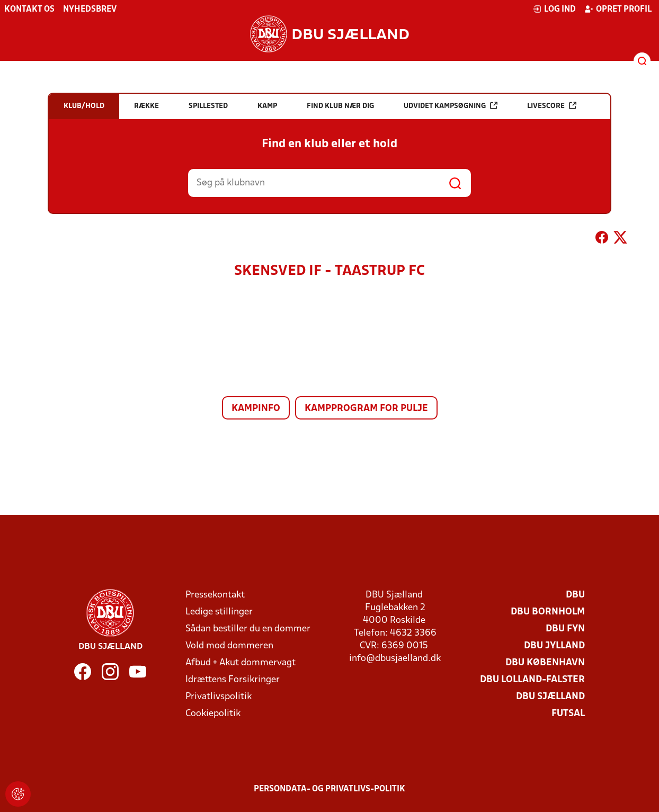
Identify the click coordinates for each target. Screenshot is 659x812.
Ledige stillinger (219, 612)
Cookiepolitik (213, 714)
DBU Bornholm (548, 612)
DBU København (545, 663)
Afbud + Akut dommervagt (241, 663)
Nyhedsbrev (90, 10)
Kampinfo (256, 409)
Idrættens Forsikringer (233, 680)
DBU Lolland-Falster (532, 680)
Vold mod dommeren (229, 646)
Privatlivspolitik (219, 697)
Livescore (552, 106)
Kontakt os (29, 10)
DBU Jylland (554, 646)
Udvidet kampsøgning (451, 106)
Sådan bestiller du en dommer (248, 629)
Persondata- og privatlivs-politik (329, 789)
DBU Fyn (565, 629)
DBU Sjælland (550, 697)
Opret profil (618, 9)
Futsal (568, 714)
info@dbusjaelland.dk (395, 659)
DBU (575, 595)
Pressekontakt (215, 595)
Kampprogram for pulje (366, 409)
